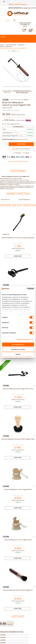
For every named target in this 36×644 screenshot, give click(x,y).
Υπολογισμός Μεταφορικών (23, 149)
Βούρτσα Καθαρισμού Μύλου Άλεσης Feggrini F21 (18, 590)
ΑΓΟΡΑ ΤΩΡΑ (21, 144)
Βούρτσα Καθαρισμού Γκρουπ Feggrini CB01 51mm (18, 389)
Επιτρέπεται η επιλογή (18, 349)
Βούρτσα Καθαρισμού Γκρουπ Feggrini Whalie (18, 489)
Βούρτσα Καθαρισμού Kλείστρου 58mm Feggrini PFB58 (18, 439)
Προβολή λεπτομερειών (24, 339)
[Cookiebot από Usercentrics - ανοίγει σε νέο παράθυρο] (27, 289)
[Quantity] (4, 144)
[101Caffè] (5, 234)
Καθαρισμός (21, 45)
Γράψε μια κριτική (7, 108)
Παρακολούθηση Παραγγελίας (19, 4)
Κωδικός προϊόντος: (8, 110)
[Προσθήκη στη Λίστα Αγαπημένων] (34, 235)
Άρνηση (18, 354)
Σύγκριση (27, 153)
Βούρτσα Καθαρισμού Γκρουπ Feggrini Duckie (18, 540)
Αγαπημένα (18, 153)
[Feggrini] (5, 285)
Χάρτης (16, 133)
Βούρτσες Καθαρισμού (6, 46)
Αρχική (2, 45)
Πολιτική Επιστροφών (14, 161)
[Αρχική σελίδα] (18, 16)
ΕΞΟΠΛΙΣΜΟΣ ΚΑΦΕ (11, 45)
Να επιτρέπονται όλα (18, 344)
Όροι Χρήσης (25, 161)
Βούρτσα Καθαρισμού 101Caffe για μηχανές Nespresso (18, 238)
